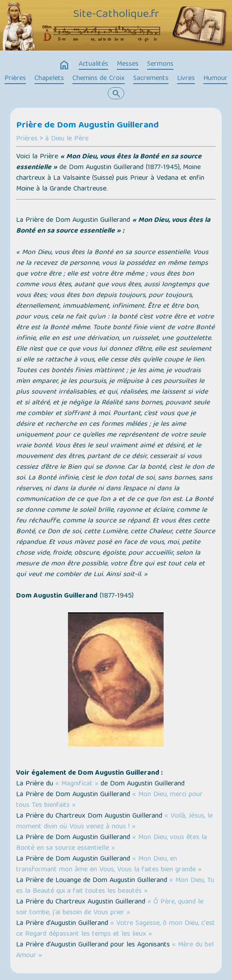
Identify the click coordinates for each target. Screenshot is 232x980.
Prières (15, 79)
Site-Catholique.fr (116, 15)
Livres (186, 79)
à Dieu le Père (67, 139)
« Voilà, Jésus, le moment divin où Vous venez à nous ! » (114, 822)
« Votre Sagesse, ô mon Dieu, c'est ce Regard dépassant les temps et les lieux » (116, 929)
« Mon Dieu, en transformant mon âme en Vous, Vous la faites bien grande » (109, 865)
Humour (215, 79)
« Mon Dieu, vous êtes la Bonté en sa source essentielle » (112, 843)
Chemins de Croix (99, 79)
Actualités (93, 64)
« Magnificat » (77, 784)
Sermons (160, 64)
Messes (128, 64)
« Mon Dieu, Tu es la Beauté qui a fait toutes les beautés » (115, 886)
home (64, 65)
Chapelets (49, 79)
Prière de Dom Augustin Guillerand (87, 126)
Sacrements (151, 79)
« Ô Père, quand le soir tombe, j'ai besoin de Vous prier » (110, 908)
